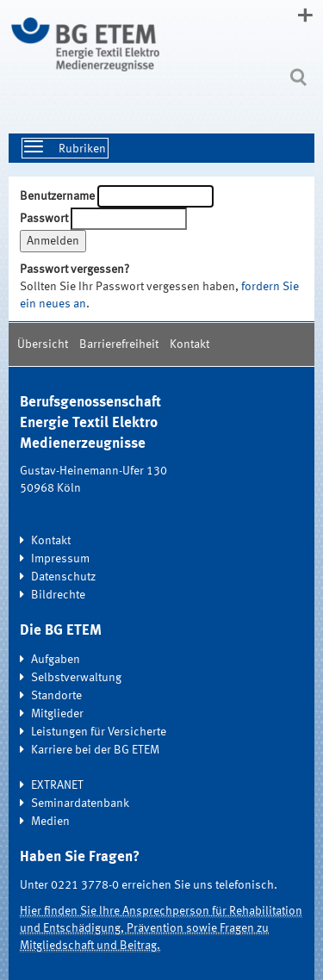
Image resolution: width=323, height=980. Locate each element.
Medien (50, 822)
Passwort (44, 219)
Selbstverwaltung (76, 678)
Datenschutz (63, 577)
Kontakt (189, 344)
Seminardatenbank (80, 803)
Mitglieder (57, 714)
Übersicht (43, 344)
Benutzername (57, 196)
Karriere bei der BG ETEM (95, 750)
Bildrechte (58, 595)
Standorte (56, 696)
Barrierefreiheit (119, 344)
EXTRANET (57, 785)
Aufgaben (56, 660)
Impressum (60, 559)
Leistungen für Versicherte (99, 732)
